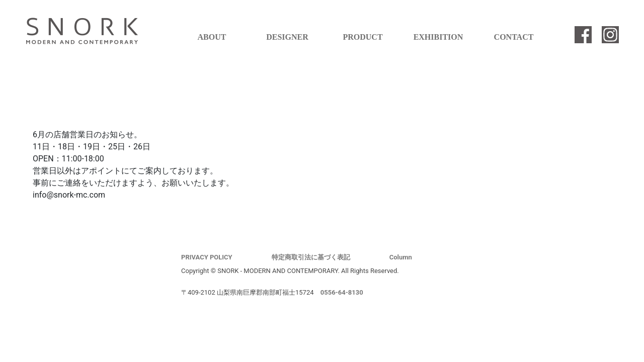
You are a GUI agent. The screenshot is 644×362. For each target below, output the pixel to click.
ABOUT (212, 37)
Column (401, 257)
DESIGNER (287, 37)
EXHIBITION (438, 37)
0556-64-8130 (342, 292)
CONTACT (514, 37)
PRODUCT (363, 37)
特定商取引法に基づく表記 (311, 257)
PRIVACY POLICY (207, 257)
